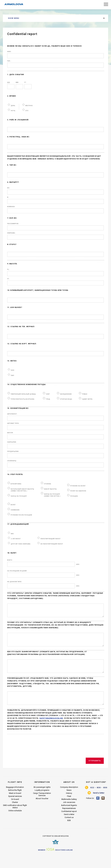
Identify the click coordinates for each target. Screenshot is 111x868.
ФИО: (9, 52)
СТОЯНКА (48, 484)
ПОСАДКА (74, 496)
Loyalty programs (42, 800)
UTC (27, 111)
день (13, 106)
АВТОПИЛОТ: (12, 414)
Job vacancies (69, 813)
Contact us (69, 828)
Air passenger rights (42, 797)
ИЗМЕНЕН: (11, 207)
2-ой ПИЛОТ (16, 539)
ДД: (9, 82)
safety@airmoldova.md (51, 729)
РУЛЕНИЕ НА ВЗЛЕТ (78, 486)
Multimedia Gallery (69, 810)
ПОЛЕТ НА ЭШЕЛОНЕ (78, 491)
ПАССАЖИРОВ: (13, 224)
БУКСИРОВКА (16, 484)
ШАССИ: (10, 433)
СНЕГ (48, 394)
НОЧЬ (13, 111)
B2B (69, 831)
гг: (25, 82)
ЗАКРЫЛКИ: (12, 442)
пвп (13, 375)
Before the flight (15, 800)
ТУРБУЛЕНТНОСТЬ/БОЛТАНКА (23, 399)
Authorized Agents (69, 816)
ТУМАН (85, 394)
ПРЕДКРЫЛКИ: (13, 452)
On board (15, 810)
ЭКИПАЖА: (11, 233)
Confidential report (69, 822)
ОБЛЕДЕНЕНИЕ (66, 394)
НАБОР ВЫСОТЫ (50, 489)
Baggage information (15, 797)
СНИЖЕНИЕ (15, 510)
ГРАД (48, 399)
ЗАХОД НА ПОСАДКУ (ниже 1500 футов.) (52, 495)
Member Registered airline (55, 860)
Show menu (14, 18)
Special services (15, 807)
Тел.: (9, 61)
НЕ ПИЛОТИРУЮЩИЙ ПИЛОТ (52, 544)
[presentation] (30, 757)
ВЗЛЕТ (13, 505)
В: (8, 197)
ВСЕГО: (10, 560)
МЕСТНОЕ (29, 106)
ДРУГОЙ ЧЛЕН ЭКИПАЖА (21, 544)
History (69, 804)
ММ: (17, 82)
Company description (69, 797)
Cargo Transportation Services (42, 805)
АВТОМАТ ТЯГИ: (13, 423)
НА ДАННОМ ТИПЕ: (15, 582)
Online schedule (15, 821)
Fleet (69, 807)
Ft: (8, 279)
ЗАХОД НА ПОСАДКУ (19, 496)
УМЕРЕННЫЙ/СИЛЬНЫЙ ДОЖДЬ (23, 394)
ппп (13, 370)
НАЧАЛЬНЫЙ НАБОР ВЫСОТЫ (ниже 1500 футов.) (22, 490)
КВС (12, 534)
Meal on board (15, 804)
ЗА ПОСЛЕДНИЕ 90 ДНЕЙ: (17, 571)
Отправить (95, 771)
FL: (8, 270)
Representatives (69, 819)
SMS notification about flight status (15, 817)
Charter (15, 813)
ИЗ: (9, 188)
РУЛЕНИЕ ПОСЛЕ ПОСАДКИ (21, 515)
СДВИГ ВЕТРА (87, 399)
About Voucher (42, 809)
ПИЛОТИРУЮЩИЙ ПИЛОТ (51, 539)
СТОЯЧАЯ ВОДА (66, 399)
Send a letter (69, 825)
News (69, 800)
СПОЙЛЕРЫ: (12, 461)
